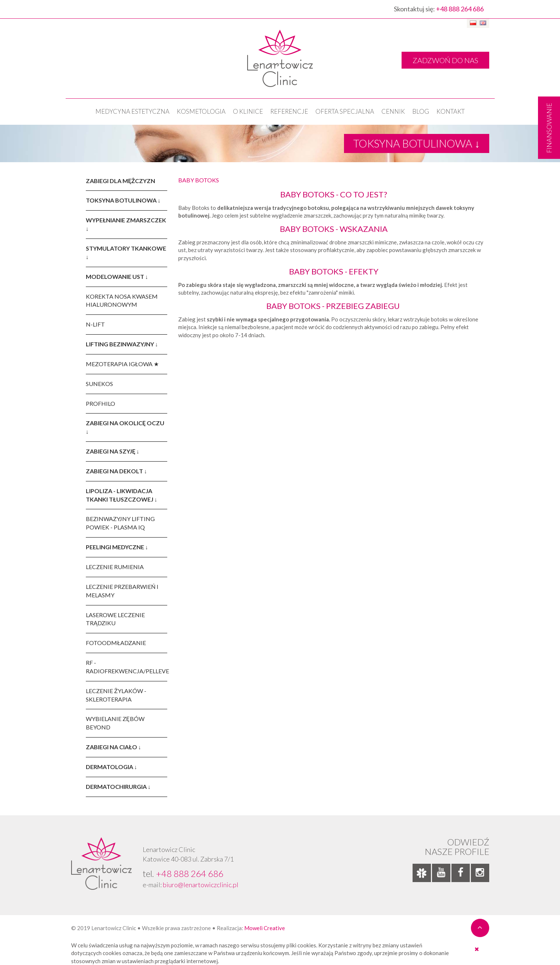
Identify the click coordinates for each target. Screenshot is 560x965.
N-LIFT (95, 324)
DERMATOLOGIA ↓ (111, 767)
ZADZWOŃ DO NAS (445, 60)
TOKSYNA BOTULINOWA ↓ (123, 200)
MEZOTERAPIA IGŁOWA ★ (122, 364)
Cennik (393, 111)
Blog (421, 111)
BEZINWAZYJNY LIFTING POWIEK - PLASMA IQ (120, 523)
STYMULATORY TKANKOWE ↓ (126, 252)
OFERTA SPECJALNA (345, 111)
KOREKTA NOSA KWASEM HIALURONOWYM (122, 301)
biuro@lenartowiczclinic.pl (201, 885)
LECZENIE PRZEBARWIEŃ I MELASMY (122, 591)
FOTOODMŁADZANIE (116, 643)
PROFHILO (100, 403)
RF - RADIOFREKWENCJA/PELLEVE (127, 667)
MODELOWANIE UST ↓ (117, 276)
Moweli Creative (265, 928)
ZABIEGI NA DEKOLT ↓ (116, 471)
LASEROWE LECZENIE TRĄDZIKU (115, 619)
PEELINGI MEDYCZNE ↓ (117, 547)
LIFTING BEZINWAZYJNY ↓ (122, 344)
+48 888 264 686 (460, 9)
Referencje (289, 111)
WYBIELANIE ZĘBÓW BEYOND (115, 723)
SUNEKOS (99, 384)
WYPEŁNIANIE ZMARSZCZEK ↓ (126, 224)
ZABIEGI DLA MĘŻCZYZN (120, 181)
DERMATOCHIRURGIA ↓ (118, 786)
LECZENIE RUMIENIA (115, 567)
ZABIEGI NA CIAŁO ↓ (114, 747)
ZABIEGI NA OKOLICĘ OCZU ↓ (125, 427)
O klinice (248, 111)
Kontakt (451, 111)
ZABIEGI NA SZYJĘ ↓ (113, 451)
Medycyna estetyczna (132, 111)
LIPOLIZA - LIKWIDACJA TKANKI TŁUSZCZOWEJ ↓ (122, 495)
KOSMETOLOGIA (201, 111)
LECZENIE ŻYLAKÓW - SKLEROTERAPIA (116, 695)
